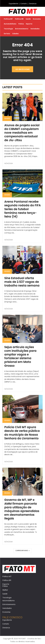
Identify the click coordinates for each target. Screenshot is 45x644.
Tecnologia (7, 597)
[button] (42, 11)
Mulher (5, 590)
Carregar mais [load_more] (23, 551)
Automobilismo (9, 600)
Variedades (7, 608)
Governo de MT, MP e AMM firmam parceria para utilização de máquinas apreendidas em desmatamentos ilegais (22, 509)
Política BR (7, 580)
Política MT (7, 576)
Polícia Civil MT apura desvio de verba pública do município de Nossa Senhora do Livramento (22, 433)
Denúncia (33, 3)
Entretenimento (9, 604)
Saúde (5, 594)
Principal (6, 573)
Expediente (13, 3)
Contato (24, 3)
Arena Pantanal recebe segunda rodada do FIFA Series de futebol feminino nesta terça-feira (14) (22, 209)
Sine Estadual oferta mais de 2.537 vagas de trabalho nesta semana (22, 282)
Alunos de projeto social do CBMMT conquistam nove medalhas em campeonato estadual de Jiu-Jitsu (22, 133)
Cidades (7, 118)
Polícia (5, 586)
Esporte (6, 584)
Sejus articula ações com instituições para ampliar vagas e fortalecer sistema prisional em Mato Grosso (20, 356)
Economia (6, 612)
